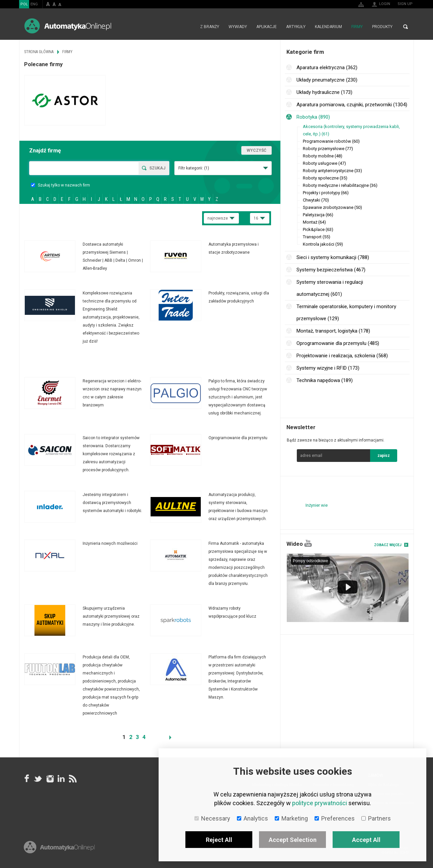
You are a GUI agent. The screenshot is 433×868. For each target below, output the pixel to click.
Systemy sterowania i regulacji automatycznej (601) (330, 288)
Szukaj (157, 168)
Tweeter (38, 778)
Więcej (87, 256)
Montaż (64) (314, 222)
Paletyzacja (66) (318, 215)
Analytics (252, 818)
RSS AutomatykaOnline (72, 778)
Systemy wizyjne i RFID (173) (328, 368)
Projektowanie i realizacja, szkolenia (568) (342, 356)
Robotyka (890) (313, 117)
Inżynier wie (317, 505)
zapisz (384, 456)
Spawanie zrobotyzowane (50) (332, 207)
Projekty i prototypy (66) (326, 193)
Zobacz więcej (388, 545)
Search (406, 27)
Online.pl (59, 847)
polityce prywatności (320, 803)
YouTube (308, 543)
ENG (34, 4)
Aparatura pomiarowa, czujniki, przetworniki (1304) (352, 105)
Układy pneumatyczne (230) (327, 80)
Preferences (335, 818)
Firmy (357, 27)
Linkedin (61, 778)
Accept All (366, 840)
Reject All (219, 840)
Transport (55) (317, 237)
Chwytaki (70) (316, 200)
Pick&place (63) (318, 229)
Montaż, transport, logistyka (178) (333, 331)
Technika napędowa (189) (325, 380)
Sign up (405, 4)
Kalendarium (328, 27)
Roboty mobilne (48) (323, 156)
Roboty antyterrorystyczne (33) (332, 171)
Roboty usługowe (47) (324, 163)
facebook (27, 778)
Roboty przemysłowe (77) (328, 149)
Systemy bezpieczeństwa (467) (331, 270)
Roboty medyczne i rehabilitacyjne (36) (340, 185)
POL (24, 4)
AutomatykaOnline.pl (68, 26)
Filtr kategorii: (194, 168)
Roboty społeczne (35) (325, 178)
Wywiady (238, 27)
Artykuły (296, 27)
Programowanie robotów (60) (331, 141)
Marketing (291, 818)
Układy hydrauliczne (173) (324, 92)
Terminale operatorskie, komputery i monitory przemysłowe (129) (346, 313)
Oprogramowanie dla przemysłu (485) (338, 343)
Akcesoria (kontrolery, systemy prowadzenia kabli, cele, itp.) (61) (351, 130)
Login (385, 4)
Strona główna (188, 27)
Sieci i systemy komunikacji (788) (333, 257)
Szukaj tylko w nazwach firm (60, 185)
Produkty (382, 27)
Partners (376, 818)
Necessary (212, 818)
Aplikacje (267, 27)
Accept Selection (293, 840)
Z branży (210, 27)
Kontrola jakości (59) (323, 244)
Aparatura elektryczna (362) (327, 68)
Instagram (50, 778)
